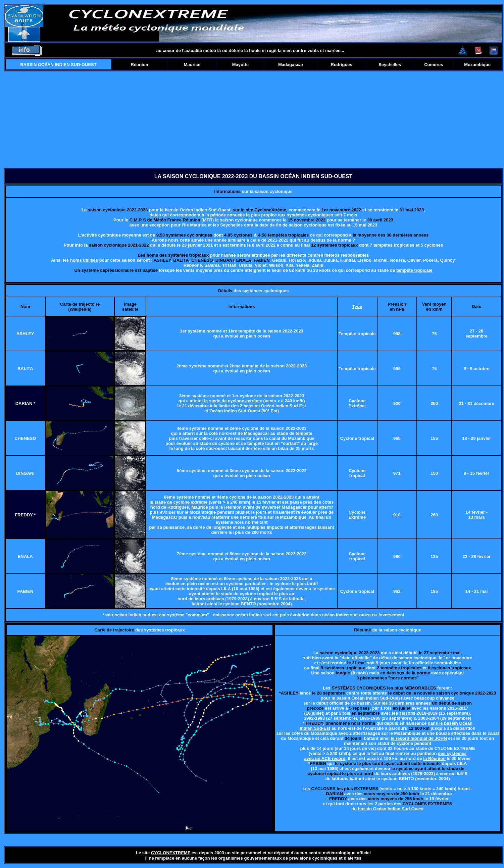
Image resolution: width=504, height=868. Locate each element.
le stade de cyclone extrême (233, 401)
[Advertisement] (254, 120)
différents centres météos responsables (328, 255)
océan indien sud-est (136, 615)
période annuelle (227, 215)
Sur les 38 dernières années (402, 703)
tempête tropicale (414, 270)
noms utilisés (84, 260)
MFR (208, 220)
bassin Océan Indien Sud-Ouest (198, 210)
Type (357, 307)
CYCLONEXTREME (171, 853)
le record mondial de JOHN (419, 738)
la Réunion (434, 758)
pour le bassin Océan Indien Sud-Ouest (362, 698)
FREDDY (24, 515)
